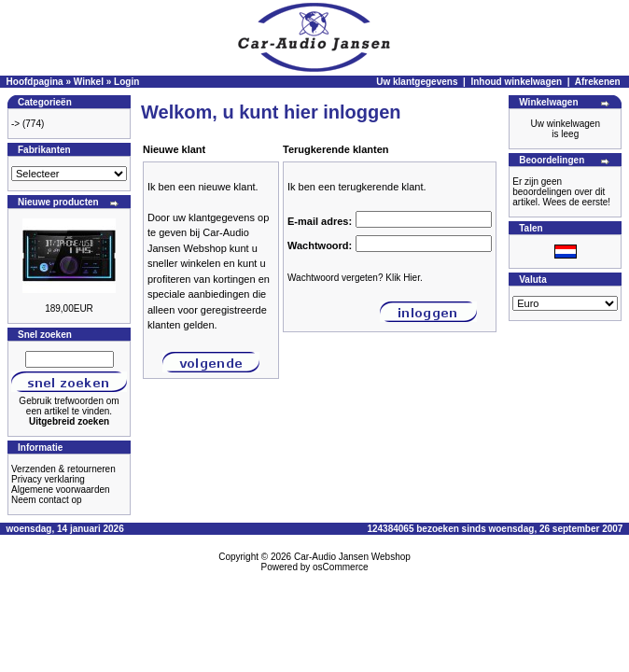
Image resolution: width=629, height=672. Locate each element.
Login (126, 82)
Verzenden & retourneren (63, 469)
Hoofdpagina (35, 82)
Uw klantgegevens (417, 82)
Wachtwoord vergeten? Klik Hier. (355, 278)
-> (15, 124)
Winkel (89, 82)
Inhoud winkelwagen (516, 82)
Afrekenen (598, 82)
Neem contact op (47, 500)
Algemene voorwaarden (61, 490)
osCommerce (340, 567)
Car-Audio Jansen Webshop (352, 557)
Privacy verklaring (48, 479)
